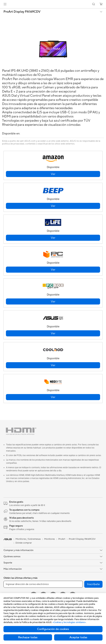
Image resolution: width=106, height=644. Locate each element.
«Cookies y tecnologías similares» (69, 622)
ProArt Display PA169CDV (22, 12)
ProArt (62, 539)
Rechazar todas (28, 637)
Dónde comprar (24, 543)
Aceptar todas (78, 637)
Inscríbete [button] (93, 584)
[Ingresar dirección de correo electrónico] (43, 584)
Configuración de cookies (53, 629)
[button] (5, 4)
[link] (53, 4)
